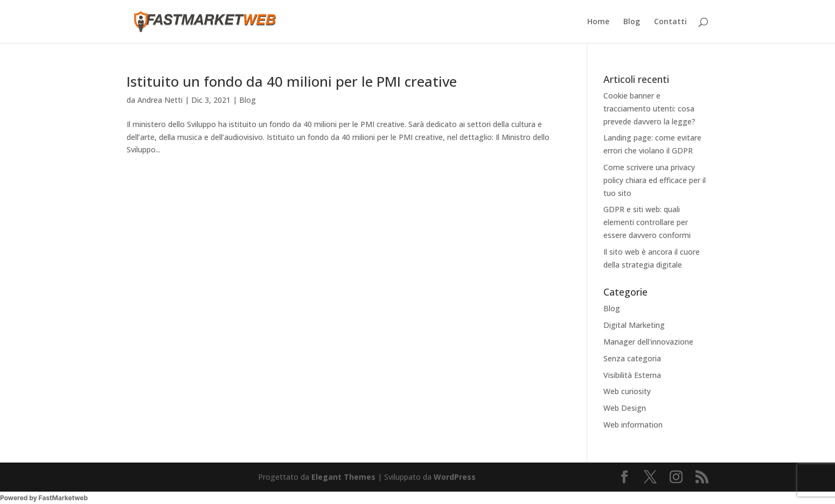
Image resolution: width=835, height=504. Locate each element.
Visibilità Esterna (632, 375)
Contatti (670, 22)
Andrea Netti (160, 100)
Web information (633, 425)
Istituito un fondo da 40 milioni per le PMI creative (292, 81)
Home (598, 22)
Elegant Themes (343, 477)
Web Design (625, 408)
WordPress (455, 477)
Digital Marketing (634, 325)
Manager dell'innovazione (648, 342)
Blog (632, 22)
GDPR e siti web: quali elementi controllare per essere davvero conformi (647, 222)
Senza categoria (632, 358)
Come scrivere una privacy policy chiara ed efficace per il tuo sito (655, 180)
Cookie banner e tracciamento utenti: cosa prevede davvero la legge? (649, 108)
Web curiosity (627, 391)
